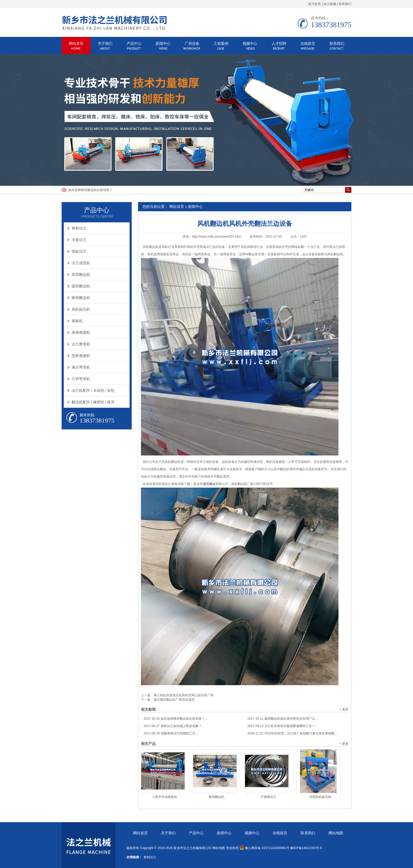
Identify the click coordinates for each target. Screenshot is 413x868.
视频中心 (250, 43)
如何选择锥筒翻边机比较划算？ (90, 190)
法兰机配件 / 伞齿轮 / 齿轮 (93, 390)
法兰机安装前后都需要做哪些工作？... (282, 726)
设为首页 (314, 4)
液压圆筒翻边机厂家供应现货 (174, 700)
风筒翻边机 (81, 274)
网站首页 (76, 43)
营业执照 (232, 848)
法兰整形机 (81, 344)
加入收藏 (330, 4)
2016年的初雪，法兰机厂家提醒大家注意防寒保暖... (292, 733)
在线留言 (308, 43)
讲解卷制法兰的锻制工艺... (171, 733)
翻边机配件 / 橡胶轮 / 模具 (93, 402)
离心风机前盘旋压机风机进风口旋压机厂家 (184, 695)
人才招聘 (279, 43)
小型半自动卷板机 (165, 797)
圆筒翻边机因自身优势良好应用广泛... (282, 719)
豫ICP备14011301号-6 (306, 848)
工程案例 (221, 43)
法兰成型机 (81, 263)
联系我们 (345, 4)
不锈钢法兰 (268, 797)
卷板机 (77, 321)
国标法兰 (79, 251)
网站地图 (336, 833)
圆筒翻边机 (81, 286)
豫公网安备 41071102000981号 (264, 848)
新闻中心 (163, 43)
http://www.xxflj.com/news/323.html (217, 237)
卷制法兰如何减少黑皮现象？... (174, 726)
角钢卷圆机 (81, 332)
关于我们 (105, 43)
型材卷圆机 (81, 356)
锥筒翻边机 (217, 797)
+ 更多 (344, 709)
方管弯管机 (81, 379)
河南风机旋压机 (320, 797)
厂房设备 (192, 43)
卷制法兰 (79, 228)
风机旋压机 (81, 309)
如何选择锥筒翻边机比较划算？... (176, 719)
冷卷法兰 (79, 240)
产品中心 (134, 43)
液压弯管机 (81, 367)
